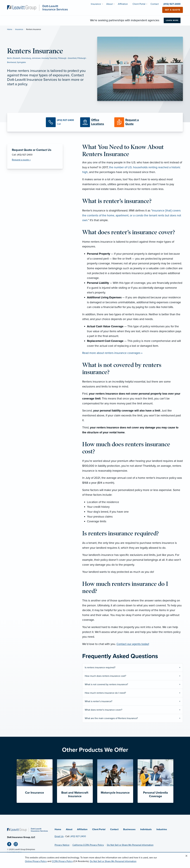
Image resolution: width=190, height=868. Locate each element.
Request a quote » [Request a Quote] (21, 160)
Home (10, 29)
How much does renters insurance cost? (105, 676)
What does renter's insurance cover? (103, 710)
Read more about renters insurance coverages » (112, 353)
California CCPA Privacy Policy (88, 845)
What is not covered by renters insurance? (106, 684)
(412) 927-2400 (78, 836)
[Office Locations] (95, 122)
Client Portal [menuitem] (139, 4)
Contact (114, 829)
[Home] (27, 830)
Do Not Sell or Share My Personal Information (130, 845)
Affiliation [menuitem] (123, 4)
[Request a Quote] (129, 122)
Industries (162, 829)
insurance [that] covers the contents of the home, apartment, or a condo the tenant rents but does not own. (132, 215)
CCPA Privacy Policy (62, 861)
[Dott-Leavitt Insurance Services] (37, 7)
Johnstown (36, 58)
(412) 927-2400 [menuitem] (172, 4)
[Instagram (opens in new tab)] (17, 845)
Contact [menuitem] (155, 4)
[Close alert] (186, 856)
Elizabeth (17, 58)
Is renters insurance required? (100, 668)
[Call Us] (61, 122)
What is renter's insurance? (98, 701)
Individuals (146, 829)
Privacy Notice (62, 845)
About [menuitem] (109, 4)
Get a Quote (173, 10)
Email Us (59, 836)
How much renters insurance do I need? (105, 693)
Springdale (21, 62)
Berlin (9, 58)
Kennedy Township (49, 58)
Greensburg (26, 58)
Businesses (129, 829)
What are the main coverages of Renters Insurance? (111, 718)
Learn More (172, 20)
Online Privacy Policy (36, 861)
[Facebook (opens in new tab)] (10, 845)
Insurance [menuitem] (96, 4)
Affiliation (82, 829)
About (69, 829)
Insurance (19, 29)
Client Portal (99, 829)
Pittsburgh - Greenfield (67, 58)
